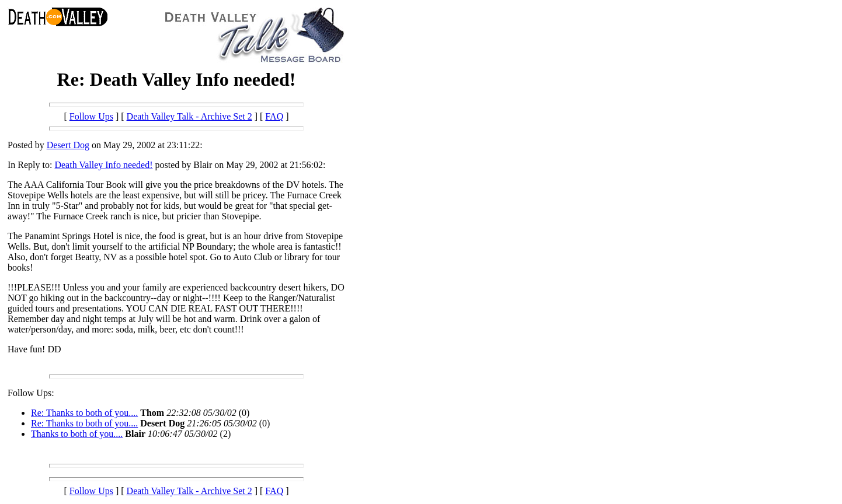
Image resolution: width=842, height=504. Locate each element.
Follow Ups (91, 116)
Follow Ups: (31, 393)
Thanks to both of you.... (77, 434)
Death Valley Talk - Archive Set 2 (189, 116)
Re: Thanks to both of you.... (84, 413)
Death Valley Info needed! (103, 165)
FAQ (274, 116)
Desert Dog (68, 145)
